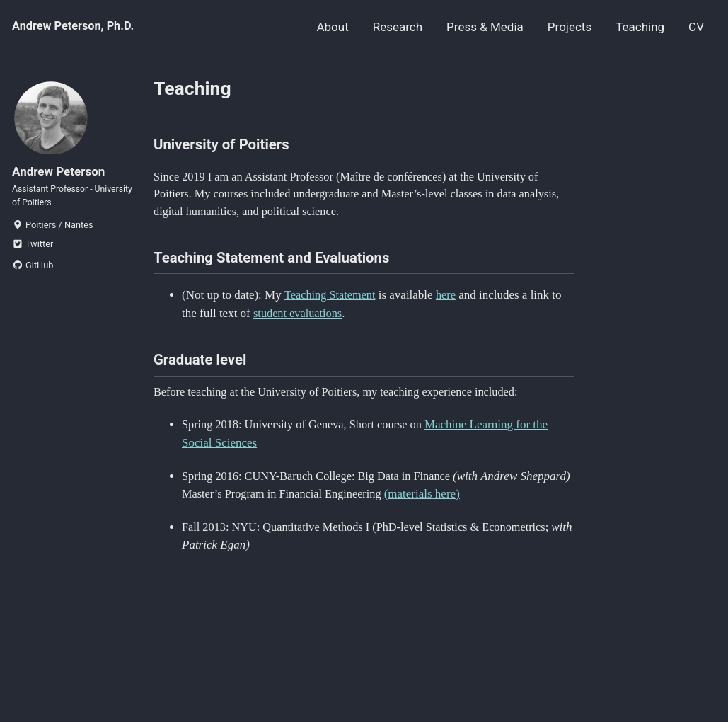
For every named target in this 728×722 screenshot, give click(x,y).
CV (696, 27)
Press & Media (485, 27)
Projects (570, 27)
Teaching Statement (332, 303)
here (450, 303)
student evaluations (300, 320)
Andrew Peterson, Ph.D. (76, 27)
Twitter (33, 253)
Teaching (640, 27)
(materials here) (484, 506)
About (332, 27)
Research (398, 27)
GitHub (33, 274)
